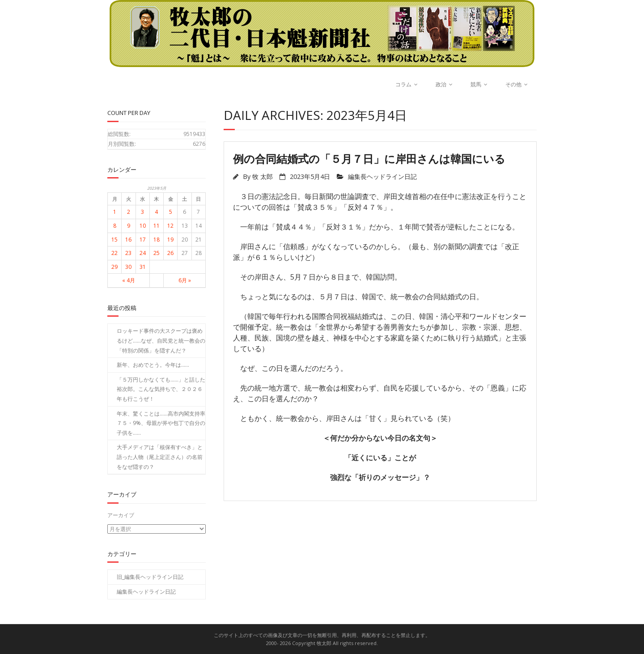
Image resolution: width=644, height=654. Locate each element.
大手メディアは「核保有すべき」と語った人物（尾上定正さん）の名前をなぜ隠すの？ (160, 457)
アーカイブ (121, 515)
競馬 (476, 84)
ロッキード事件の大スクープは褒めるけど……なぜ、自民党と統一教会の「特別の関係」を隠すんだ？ (161, 340)
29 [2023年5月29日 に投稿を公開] (114, 267)
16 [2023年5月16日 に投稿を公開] (128, 240)
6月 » (185, 280)
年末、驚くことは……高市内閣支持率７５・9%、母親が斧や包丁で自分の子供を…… (161, 423)
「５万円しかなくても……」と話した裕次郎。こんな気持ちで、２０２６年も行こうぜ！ (161, 389)
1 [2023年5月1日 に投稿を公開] (115, 212)
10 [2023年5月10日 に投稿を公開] (143, 226)
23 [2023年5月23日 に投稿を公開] (128, 253)
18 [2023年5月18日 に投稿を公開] (157, 240)
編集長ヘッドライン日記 (382, 176)
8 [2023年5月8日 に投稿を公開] (115, 226)
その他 (513, 84)
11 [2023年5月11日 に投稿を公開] (157, 226)
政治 (441, 84)
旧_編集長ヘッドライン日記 (150, 577)
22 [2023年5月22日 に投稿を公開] (114, 253)
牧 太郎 (263, 176)
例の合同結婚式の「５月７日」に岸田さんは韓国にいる (369, 159)
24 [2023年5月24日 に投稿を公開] (143, 253)
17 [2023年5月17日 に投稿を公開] (143, 240)
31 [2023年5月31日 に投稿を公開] (143, 267)
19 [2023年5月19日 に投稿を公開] (170, 240)
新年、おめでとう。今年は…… (153, 365)
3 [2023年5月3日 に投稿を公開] (142, 212)
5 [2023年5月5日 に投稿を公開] (171, 212)
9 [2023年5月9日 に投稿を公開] (129, 226)
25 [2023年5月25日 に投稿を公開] (157, 253)
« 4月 (129, 280)
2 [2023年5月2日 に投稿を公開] (129, 212)
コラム (403, 84)
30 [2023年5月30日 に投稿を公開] (128, 267)
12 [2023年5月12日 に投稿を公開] (170, 226)
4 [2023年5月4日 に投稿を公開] (156, 212)
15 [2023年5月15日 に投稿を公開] (114, 240)
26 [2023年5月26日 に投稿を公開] (170, 253)
